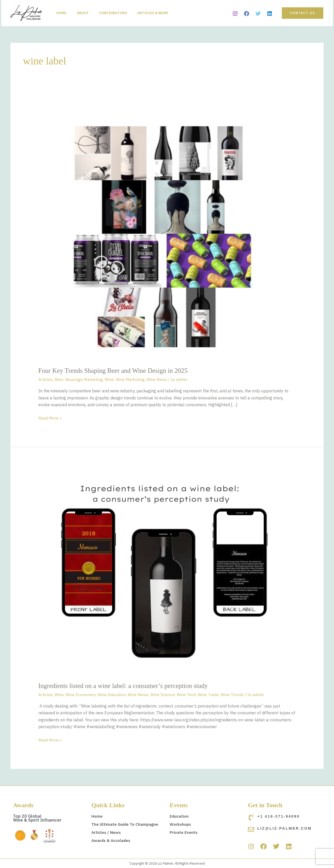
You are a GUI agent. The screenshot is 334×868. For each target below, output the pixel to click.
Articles (46, 379)
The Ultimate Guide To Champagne (126, 824)
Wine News (158, 379)
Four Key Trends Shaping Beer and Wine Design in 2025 (116, 371)
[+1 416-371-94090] (251, 817)
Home (62, 13)
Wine (110, 379)
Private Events (184, 832)
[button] (303, 13)
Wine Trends (233, 695)
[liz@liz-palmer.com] (251, 829)
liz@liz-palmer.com (285, 828)
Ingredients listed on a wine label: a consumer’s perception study (126, 686)
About (86, 13)
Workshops (181, 824)
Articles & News (160, 13)
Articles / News (107, 832)
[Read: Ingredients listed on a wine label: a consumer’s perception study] (161, 572)
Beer (59, 379)
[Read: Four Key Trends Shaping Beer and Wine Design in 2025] (167, 231)
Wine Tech (187, 695)
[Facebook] (247, 14)
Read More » (50, 418)
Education (180, 816)
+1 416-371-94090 (279, 816)
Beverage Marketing (85, 379)
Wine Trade (209, 695)
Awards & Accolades (113, 840)
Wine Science (164, 695)
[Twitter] (258, 14)
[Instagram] (235, 14)
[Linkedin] (270, 14)
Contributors (118, 13)
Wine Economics (81, 695)
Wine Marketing (131, 379)
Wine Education (112, 695)
